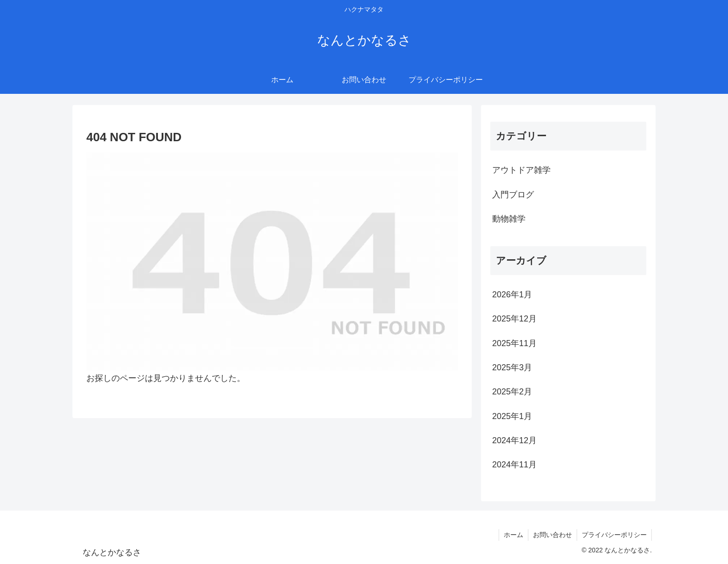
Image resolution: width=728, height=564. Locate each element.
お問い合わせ (552, 535)
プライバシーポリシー (614, 535)
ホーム (513, 535)
